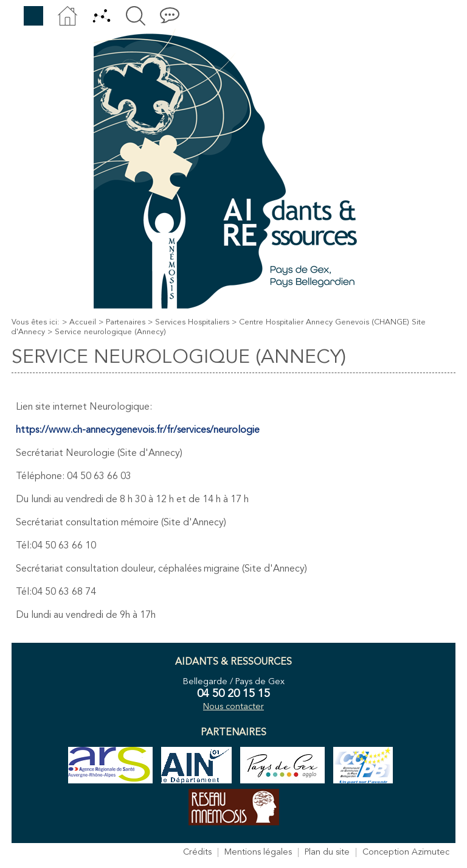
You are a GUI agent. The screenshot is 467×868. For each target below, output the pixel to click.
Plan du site (327, 852)
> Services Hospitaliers (189, 322)
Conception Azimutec (406, 852)
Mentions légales (258, 852)
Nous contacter (233, 707)
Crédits (197, 852)
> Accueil (79, 322)
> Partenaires (122, 322)
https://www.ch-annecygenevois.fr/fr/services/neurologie (138, 430)
